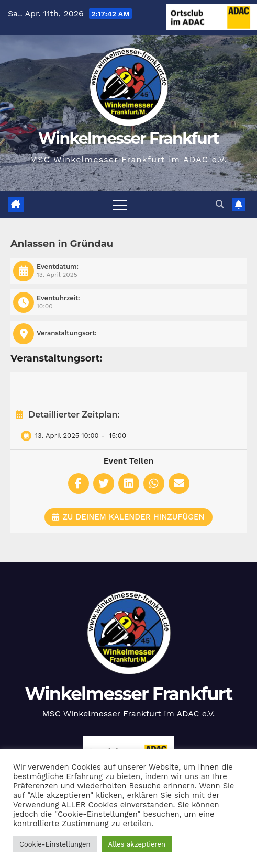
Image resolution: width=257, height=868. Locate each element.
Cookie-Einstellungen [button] (55, 844)
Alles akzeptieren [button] (137, 844)
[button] (220, 204)
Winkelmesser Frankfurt (128, 138)
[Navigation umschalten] (120, 205)
